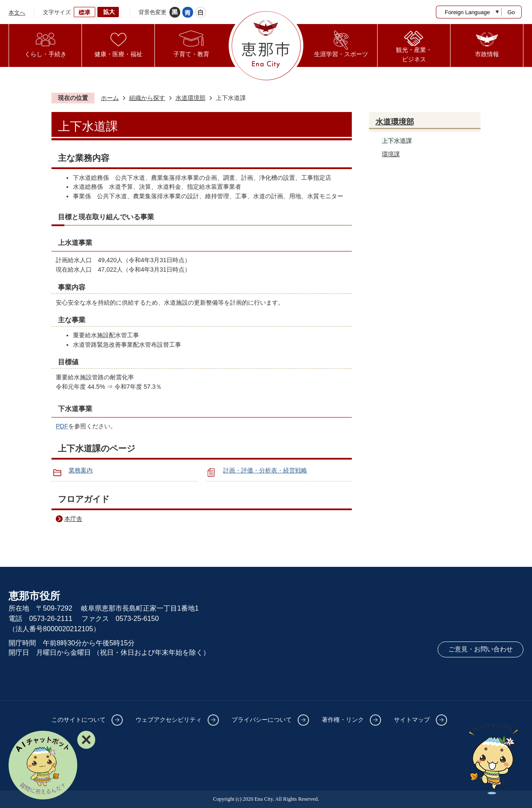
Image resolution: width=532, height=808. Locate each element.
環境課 (391, 154)
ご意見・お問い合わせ (481, 649)
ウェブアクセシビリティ (169, 720)
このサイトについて (79, 720)
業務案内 (81, 470)
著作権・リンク (343, 720)
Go (511, 12)
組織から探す (147, 98)
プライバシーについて (262, 720)
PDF (62, 426)
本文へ (17, 13)
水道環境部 (190, 98)
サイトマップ (412, 720)
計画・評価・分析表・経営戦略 (265, 470)
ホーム (110, 98)
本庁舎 (73, 519)
